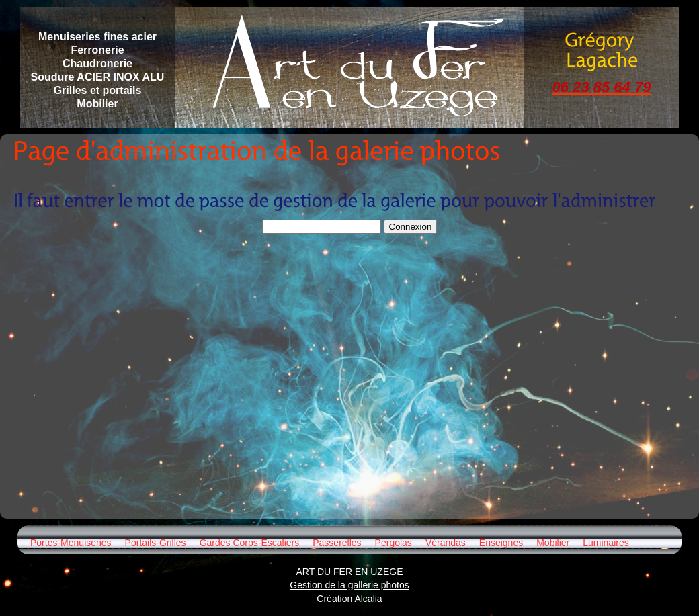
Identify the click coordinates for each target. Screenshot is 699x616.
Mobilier (553, 543)
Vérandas (446, 543)
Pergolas (394, 543)
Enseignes (501, 543)
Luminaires (606, 543)
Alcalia (368, 599)
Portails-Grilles (156, 543)
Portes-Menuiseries (71, 543)
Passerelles (337, 543)
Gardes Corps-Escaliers (250, 543)
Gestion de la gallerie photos (349, 585)
